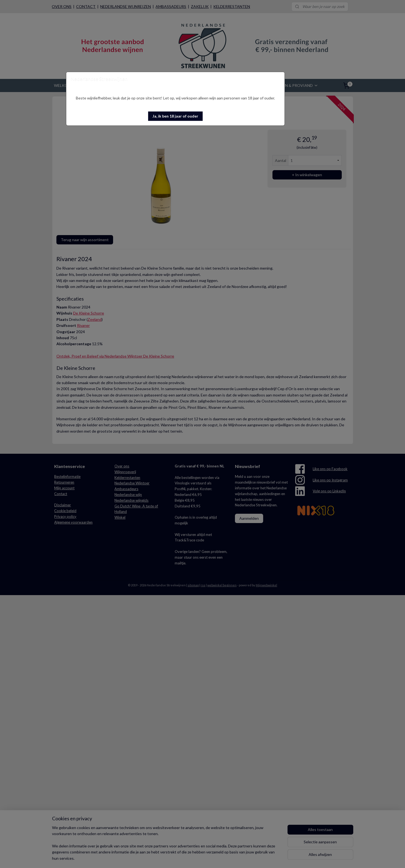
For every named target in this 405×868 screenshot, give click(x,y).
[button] (175, 116)
